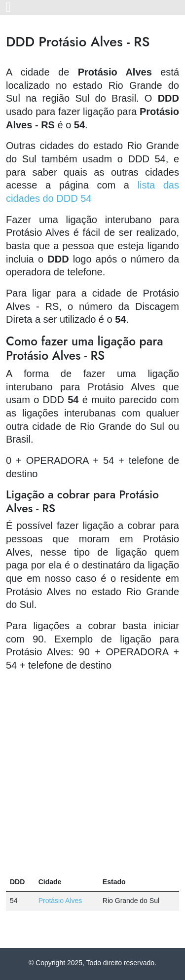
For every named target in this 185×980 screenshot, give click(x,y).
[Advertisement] (92, 773)
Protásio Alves (60, 901)
